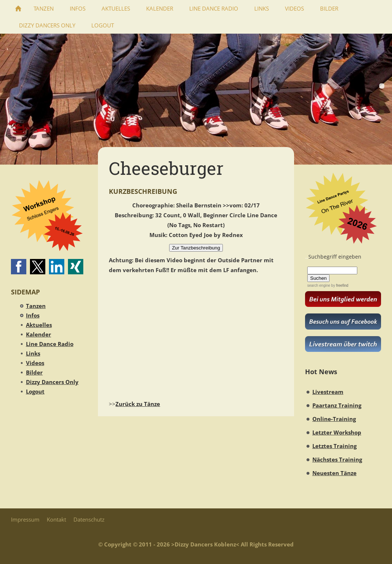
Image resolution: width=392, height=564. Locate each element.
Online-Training (334, 419)
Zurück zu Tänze (138, 404)
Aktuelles (39, 325)
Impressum (25, 519)
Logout (35, 391)
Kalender (39, 334)
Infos (33, 315)
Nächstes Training (337, 459)
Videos (35, 363)
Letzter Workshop (337, 432)
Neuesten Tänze (334, 473)
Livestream (328, 392)
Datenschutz (89, 519)
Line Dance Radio (50, 344)
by (339, 285)
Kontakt (56, 519)
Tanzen (36, 306)
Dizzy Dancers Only (52, 382)
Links (33, 353)
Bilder (34, 372)
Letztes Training (334, 446)
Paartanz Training (337, 405)
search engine (319, 285)
